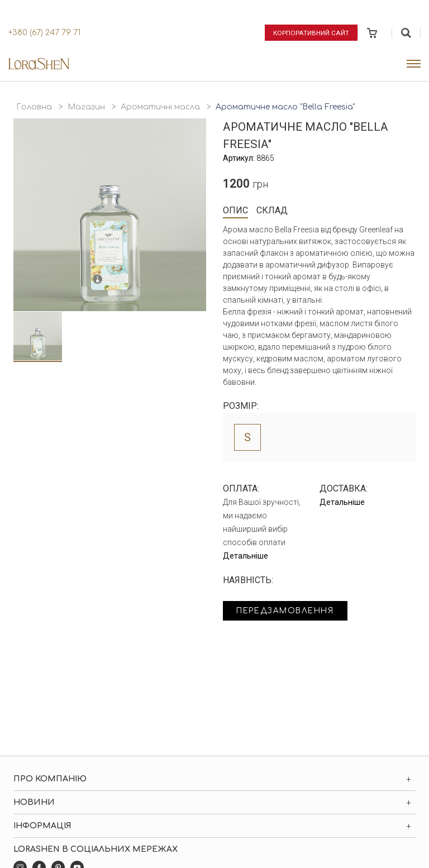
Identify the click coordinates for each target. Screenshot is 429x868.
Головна (34, 107)
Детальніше (246, 556)
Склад (272, 210)
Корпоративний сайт (311, 32)
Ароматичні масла (160, 107)
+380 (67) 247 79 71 (44, 33)
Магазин (86, 107)
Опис (235, 210)
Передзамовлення (289, 611)
